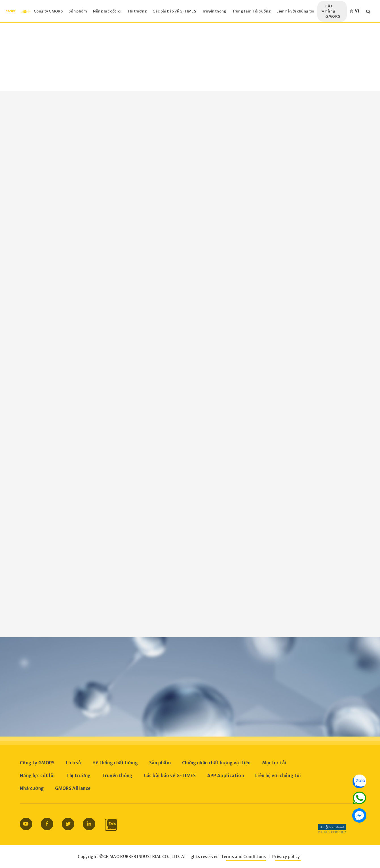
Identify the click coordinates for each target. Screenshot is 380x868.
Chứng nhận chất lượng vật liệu (217, 763)
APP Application (226, 776)
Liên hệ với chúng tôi (278, 776)
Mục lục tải (274, 763)
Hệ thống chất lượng (115, 763)
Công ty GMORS (37, 763)
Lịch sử (74, 763)
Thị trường (79, 776)
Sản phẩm (160, 763)
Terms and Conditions (243, 857)
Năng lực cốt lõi (37, 776)
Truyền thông (117, 776)
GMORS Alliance (73, 788)
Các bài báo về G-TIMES (170, 776)
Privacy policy (286, 857)
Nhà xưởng (32, 788)
